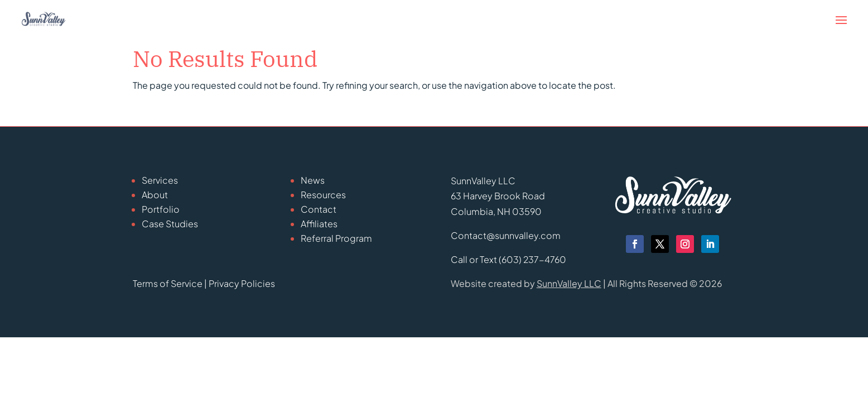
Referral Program (336, 238)
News (313, 180)
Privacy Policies (242, 283)
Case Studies (170, 224)
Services (160, 180)
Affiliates (319, 224)
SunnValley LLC (569, 283)
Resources (323, 195)
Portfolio (161, 209)
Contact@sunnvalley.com (506, 235)
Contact (319, 209)
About (155, 195)
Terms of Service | (171, 283)
